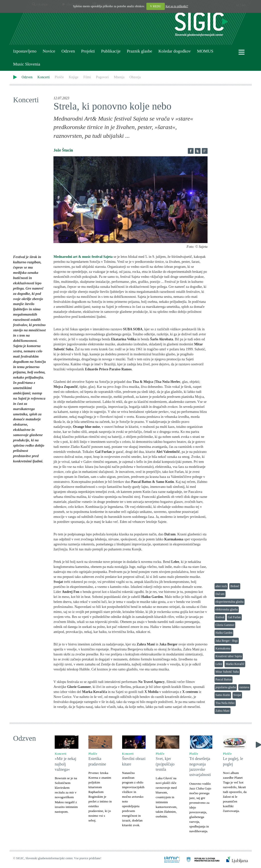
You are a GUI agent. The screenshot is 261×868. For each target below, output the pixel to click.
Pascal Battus (224, 679)
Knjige (74, 77)
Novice (49, 51)
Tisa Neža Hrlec (225, 703)
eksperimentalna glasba (230, 602)
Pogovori (102, 77)
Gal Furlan (234, 617)
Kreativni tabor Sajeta (229, 656)
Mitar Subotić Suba (227, 672)
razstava (244, 687)
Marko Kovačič (235, 664)
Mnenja (119, 77)
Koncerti (44, 77)
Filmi (87, 77)
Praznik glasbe (140, 51)
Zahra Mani (223, 711)
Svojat (237, 695)
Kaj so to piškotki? (177, 6)
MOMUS (205, 51)
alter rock (221, 586)
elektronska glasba (227, 609)
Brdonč (235, 586)
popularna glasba (226, 687)
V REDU (156, 6)
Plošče (59, 77)
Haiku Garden (224, 633)
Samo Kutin (223, 695)
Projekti (88, 51)
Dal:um (220, 594)
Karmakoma (223, 648)
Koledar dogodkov (174, 51)
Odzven (68, 51)
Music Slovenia (27, 64)
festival (220, 617)
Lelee (219, 664)
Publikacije (111, 51)
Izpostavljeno (25, 51)
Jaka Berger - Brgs (227, 641)
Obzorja (135, 77)
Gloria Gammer (225, 625)
